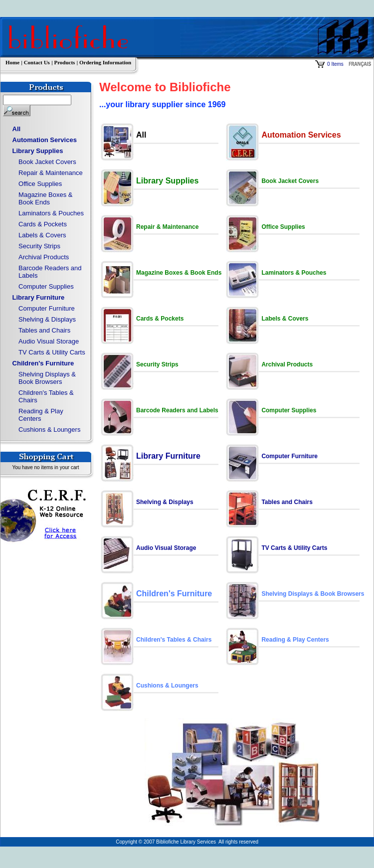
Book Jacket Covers (47, 162)
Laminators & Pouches (51, 213)
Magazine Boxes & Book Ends (45, 198)
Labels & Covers (42, 235)
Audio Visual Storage (49, 341)
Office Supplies (40, 184)
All (17, 129)
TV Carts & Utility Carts (52, 352)
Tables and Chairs (44, 330)
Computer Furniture (47, 308)
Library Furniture (39, 297)
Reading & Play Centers (41, 415)
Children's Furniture (43, 363)
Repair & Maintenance (51, 173)
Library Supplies (38, 151)
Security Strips (39, 246)
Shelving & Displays (47, 319)
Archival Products (44, 257)
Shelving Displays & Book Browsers (47, 378)
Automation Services (45, 140)
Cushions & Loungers (49, 430)
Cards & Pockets (43, 224)
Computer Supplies (46, 286)
